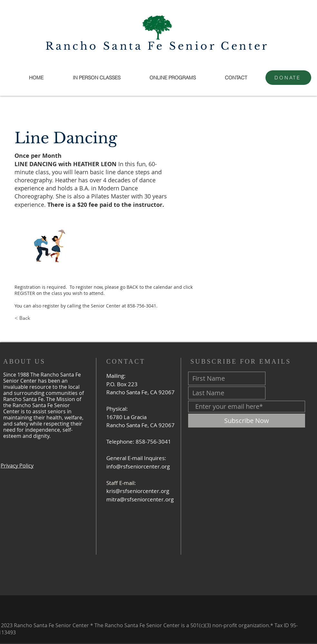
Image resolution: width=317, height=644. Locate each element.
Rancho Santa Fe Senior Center (157, 46)
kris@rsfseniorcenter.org (138, 491)
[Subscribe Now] (247, 421)
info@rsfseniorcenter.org (138, 466)
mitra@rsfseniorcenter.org (140, 499)
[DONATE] (288, 78)
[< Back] (36, 318)
